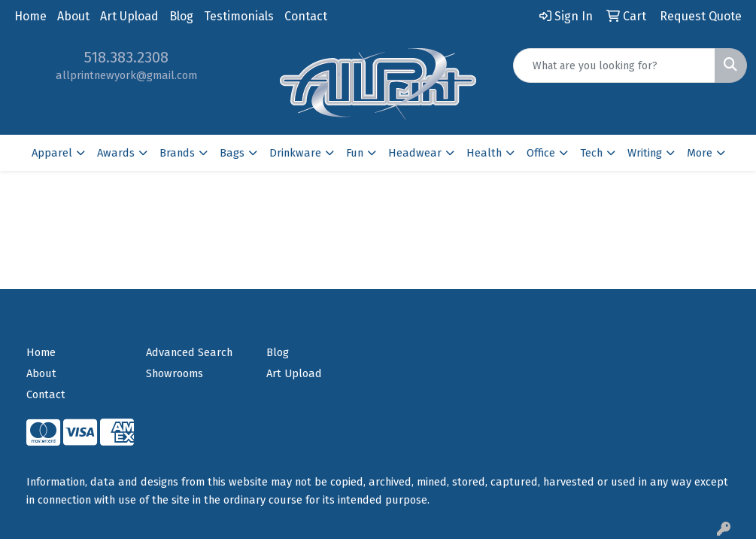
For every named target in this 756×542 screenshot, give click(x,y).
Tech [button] (591, 153)
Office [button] (541, 153)
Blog (181, 16)
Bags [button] (232, 153)
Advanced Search (189, 352)
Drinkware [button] (295, 153)
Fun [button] (355, 153)
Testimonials (239, 16)
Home (30, 16)
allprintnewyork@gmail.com (126, 75)
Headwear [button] (415, 153)
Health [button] (484, 153)
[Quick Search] (614, 65)
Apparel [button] (52, 153)
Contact (306, 16)
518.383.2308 (126, 57)
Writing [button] (645, 153)
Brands (177, 153)
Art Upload (129, 16)
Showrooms (175, 373)
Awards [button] (116, 153)
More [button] (700, 153)
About (73, 16)
